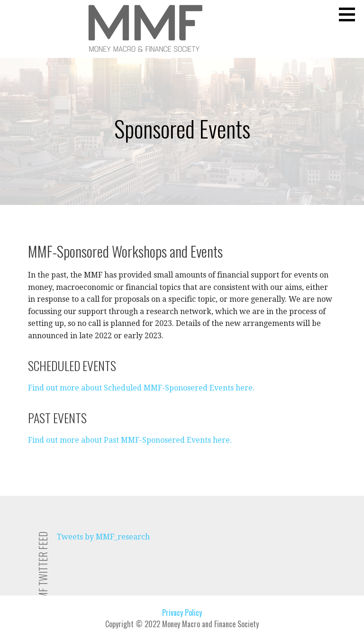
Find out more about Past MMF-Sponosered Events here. (130, 440)
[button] (350, 14)
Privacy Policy (182, 613)
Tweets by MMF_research (103, 537)
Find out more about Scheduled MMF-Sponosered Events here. (141, 388)
